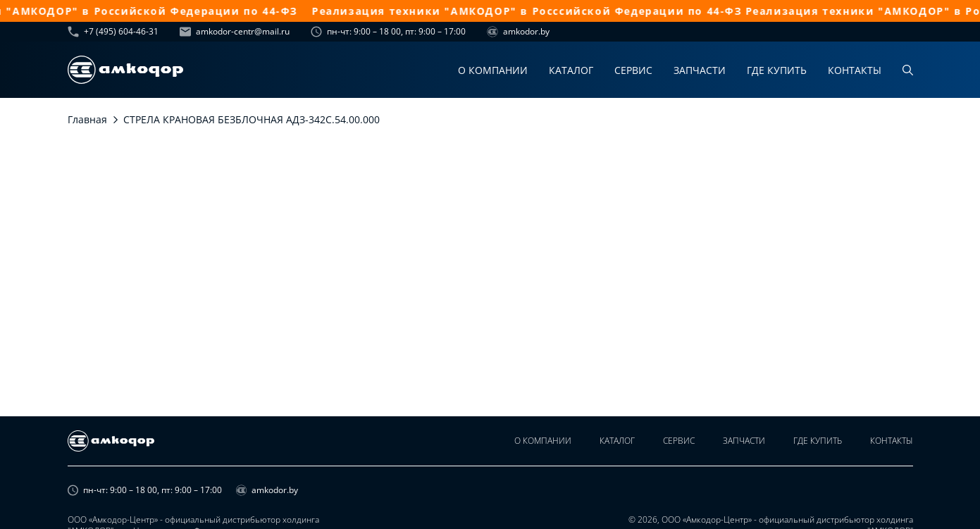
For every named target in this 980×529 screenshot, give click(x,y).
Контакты (855, 70)
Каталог (571, 70)
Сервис (633, 70)
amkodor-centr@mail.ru (235, 32)
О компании (493, 70)
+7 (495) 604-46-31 (113, 32)
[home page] (125, 70)
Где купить (777, 70)
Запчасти (700, 70)
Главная (87, 119)
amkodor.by (518, 32)
